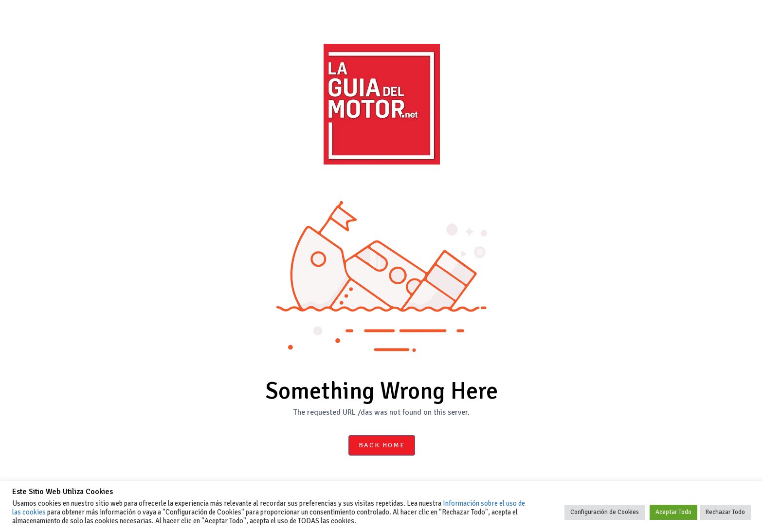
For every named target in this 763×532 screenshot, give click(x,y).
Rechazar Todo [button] (725, 512)
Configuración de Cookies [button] (605, 512)
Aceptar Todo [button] (673, 512)
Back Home (382, 445)
